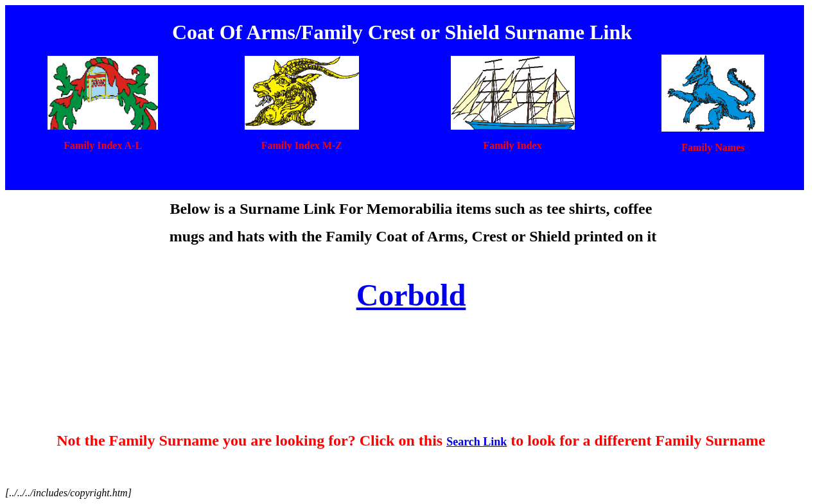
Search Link (477, 442)
